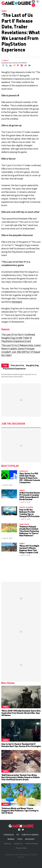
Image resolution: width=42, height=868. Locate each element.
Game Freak (24, 524)
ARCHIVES (30, 839)
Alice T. (6, 60)
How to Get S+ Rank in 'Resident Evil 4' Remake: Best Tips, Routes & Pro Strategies (21, 745)
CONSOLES (23, 471)
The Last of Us (17, 366)
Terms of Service (31, 844)
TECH (20, 839)
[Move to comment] (29, 65)
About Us (8, 844)
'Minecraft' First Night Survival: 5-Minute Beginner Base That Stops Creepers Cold (29, 549)
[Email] (26, 65)
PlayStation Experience (14, 369)
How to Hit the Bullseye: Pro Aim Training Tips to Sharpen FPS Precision (29, 513)
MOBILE (11, 839)
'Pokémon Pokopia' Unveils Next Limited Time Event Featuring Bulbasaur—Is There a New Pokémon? (29, 531)
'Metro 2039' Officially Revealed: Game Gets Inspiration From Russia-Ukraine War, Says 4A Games (21, 713)
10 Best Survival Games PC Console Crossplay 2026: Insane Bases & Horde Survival (30, 496)
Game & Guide (12, 374)
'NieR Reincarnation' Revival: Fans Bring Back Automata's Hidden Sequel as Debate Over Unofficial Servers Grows (20, 777)
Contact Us (18, 844)
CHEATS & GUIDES (26, 507)
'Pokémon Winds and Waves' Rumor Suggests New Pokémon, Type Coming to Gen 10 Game (20, 810)
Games (4, 11)
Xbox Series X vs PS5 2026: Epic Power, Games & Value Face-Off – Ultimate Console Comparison (30, 478)
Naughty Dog (32, 366)
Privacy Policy (21, 848)
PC (18, 835)
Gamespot (17, 302)
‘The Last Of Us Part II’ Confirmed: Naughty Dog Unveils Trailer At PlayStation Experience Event (18, 338)
